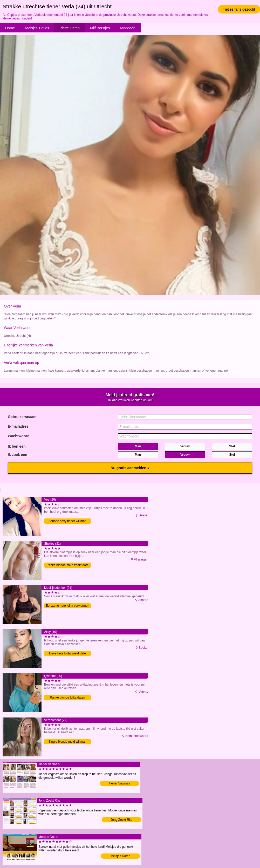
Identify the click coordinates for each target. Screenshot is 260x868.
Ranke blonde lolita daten (67, 698)
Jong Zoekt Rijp (121, 820)
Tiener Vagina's (119, 783)
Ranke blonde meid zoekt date (67, 565)
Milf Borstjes (100, 28)
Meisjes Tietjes (37, 28)
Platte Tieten (70, 28)
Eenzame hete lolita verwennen (67, 606)
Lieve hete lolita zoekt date (67, 653)
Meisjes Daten (120, 856)
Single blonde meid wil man (67, 742)
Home (10, 28)
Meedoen (128, 28)
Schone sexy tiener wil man (67, 521)
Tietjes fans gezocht (239, 9)
